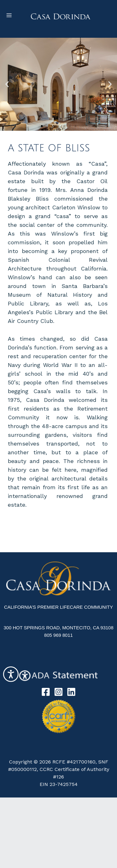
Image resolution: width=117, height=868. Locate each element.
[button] (7, 84)
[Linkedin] (71, 692)
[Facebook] (46, 692)
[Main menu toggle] (9, 15)
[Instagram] (58, 692)
